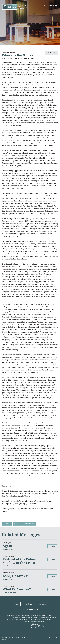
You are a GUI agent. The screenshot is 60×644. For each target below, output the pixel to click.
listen (7, 524)
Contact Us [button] (42, 604)
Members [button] (28, 604)
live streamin (45, 617)
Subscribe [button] (30, 524)
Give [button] (16, 604)
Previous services (37, 619)
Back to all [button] (52, 53)
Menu (53, 5)
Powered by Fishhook (54, 638)
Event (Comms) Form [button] (31, 609)
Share (18, 524)
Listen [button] (52, 546)
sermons (48, 619)
